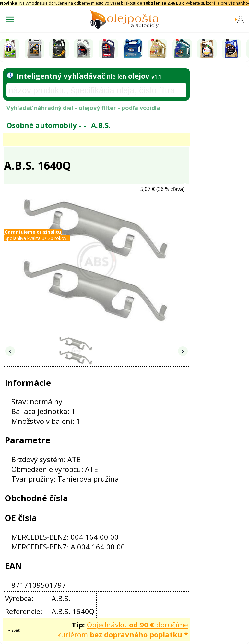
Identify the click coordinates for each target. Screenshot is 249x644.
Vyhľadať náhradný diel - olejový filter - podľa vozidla (83, 108)
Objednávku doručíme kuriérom (123, 629)
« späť (14, 630)
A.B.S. (101, 125)
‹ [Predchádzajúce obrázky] (10, 351)
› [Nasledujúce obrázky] (183, 351)
